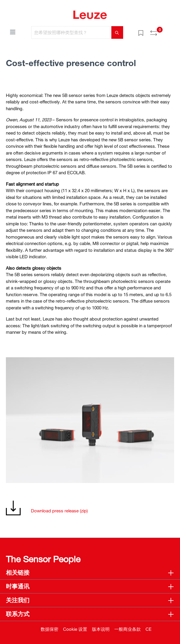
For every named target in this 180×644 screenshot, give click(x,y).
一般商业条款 (128, 629)
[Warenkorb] (171, 31)
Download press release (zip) (59, 511)
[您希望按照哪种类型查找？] (71, 32)
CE (148, 629)
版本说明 (101, 629)
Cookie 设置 (75, 629)
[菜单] (13, 32)
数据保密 (49, 629)
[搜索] (117, 32)
